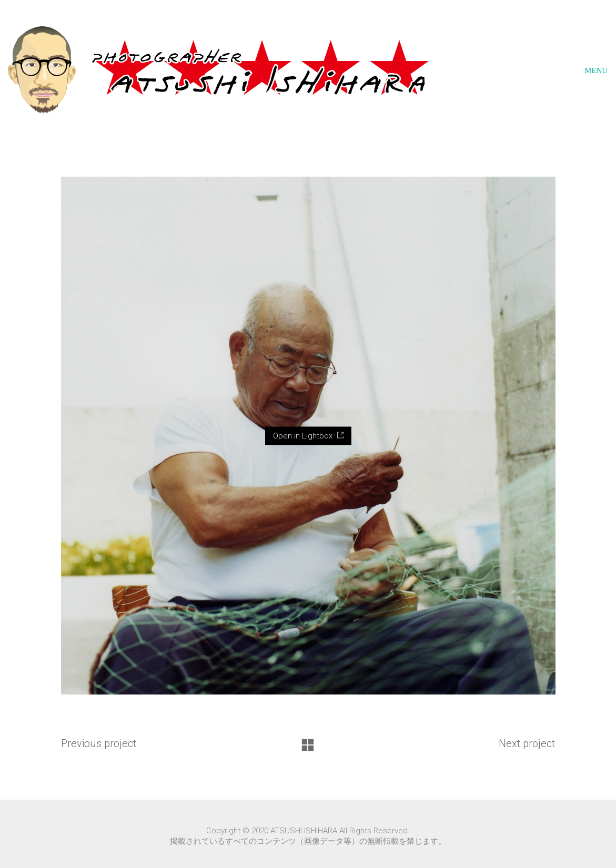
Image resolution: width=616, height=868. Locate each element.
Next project (527, 743)
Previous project (99, 743)
